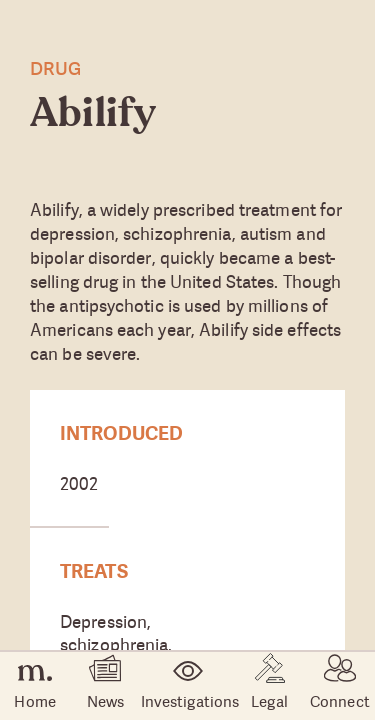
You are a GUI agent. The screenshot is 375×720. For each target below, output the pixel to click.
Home (34, 686)
